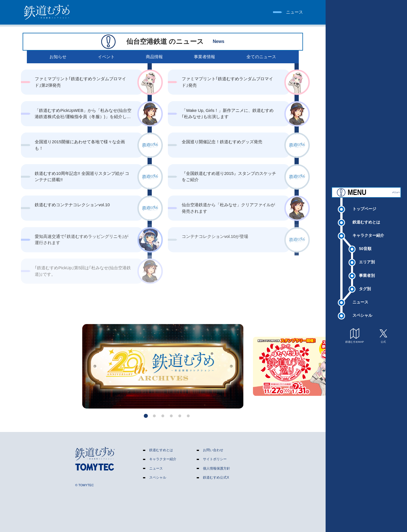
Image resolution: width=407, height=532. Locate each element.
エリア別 (367, 258)
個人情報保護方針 (217, 468)
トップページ (364, 204)
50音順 (365, 244)
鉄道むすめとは (366, 218)
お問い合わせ (213, 450)
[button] (146, 416)
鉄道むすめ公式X (216, 477)
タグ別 (365, 284)
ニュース (360, 298)
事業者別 (367, 271)
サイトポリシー (215, 459)
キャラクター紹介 (368, 231)
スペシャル (362, 311)
